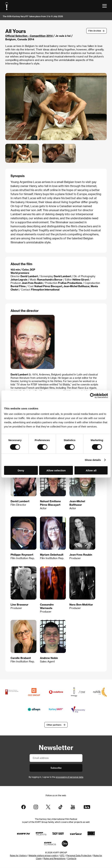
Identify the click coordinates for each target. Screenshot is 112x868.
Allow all (91, 470)
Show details (93, 460)
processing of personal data (70, 777)
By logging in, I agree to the (56, 777)
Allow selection (56, 470)
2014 (49, 36)
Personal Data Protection (79, 856)
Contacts (72, 859)
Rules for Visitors (18, 856)
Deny (21, 470)
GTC (62, 856)
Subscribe (56, 768)
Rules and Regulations (54, 859)
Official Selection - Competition (25, 36)
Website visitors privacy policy (43, 856)
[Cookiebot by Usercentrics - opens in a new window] (93, 396)
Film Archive (95, 31)
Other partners (54, 725)
